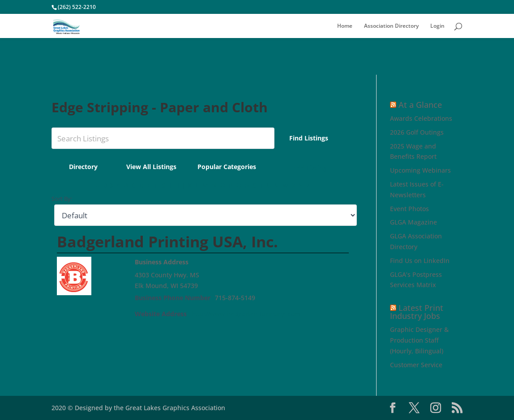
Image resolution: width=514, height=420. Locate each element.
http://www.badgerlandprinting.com (246, 314)
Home (345, 26)
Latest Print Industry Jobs (417, 312)
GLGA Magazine (413, 222)
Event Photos (409, 209)
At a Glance (420, 105)
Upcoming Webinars (420, 170)
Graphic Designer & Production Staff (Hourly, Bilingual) (419, 340)
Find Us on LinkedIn (420, 261)
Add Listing (318, 168)
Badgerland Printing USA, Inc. (167, 242)
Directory (101, 167)
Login (437, 26)
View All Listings (169, 167)
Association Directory (391, 26)
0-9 (108, 185)
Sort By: (62, 199)
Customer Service (416, 365)
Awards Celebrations (421, 118)
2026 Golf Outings (417, 132)
